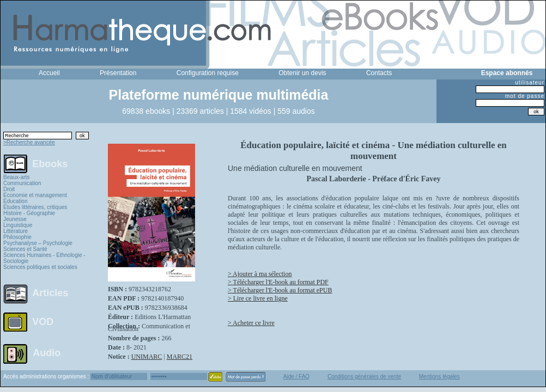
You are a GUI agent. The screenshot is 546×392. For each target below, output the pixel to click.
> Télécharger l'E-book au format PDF (278, 282)
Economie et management (35, 195)
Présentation (118, 73)
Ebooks (50, 163)
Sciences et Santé (25, 249)
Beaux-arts (16, 177)
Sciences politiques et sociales (40, 267)
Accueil (49, 73)
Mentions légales (439, 376)
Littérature (16, 231)
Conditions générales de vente (364, 376)
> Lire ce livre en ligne (258, 298)
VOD (43, 322)
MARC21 (180, 357)
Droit (9, 189)
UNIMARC (147, 357)
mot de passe (525, 96)
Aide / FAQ (296, 376)
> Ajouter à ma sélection (260, 274)
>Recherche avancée (29, 142)
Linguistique (18, 225)
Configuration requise (208, 73)
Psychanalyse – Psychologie (38, 243)
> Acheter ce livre (251, 323)
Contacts (379, 73)
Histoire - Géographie (29, 213)
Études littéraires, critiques (35, 207)
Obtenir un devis (302, 73)
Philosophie (17, 237)
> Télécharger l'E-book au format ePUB (280, 290)
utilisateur (530, 82)
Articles (50, 293)
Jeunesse (15, 219)
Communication (22, 183)
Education (15, 201)
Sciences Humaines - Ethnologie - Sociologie (44, 258)
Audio (47, 352)
